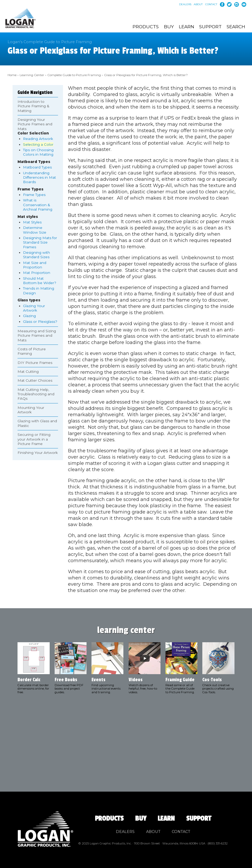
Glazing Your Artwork (34, 307)
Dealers (185, 4)
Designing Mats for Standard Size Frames (40, 242)
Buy (169, 27)
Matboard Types (37, 166)
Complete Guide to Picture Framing (73, 75)
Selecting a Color (38, 144)
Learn (187, 27)
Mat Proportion (37, 272)
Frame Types (34, 194)
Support (210, 27)
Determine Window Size (35, 229)
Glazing (29, 315)
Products (146, 27)
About (198, 4)
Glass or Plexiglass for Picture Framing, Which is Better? (144, 75)
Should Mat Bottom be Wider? (40, 280)
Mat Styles (32, 221)
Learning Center (32, 75)
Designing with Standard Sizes (36, 254)
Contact (211, 4)
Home (12, 75)
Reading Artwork (38, 138)
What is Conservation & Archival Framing (38, 204)
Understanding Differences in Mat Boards (39, 177)
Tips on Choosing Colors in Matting (38, 151)
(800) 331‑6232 (218, 843)
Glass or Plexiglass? (40, 321)
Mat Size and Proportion (35, 264)
